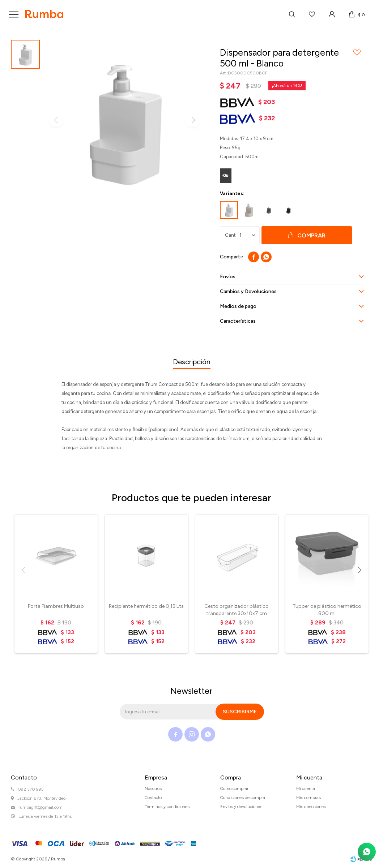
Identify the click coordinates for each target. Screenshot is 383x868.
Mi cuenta (306, 788)
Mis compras (308, 798)
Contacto (153, 798)
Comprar (311, 235)
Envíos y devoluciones (241, 807)
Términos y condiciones (167, 807)
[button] (359, 570)
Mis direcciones (311, 807)
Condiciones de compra (243, 798)
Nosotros (153, 788)
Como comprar (234, 788)
